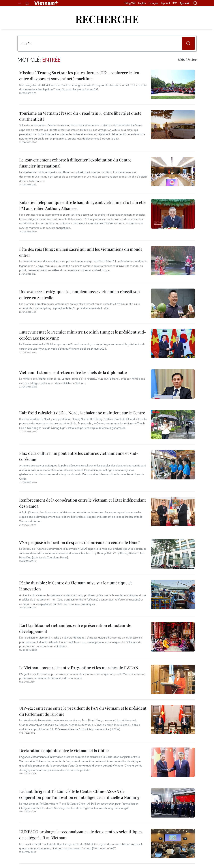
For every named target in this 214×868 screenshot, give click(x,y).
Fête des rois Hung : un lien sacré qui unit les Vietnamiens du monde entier (81, 252)
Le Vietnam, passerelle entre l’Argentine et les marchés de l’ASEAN (79, 668)
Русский (184, 3)
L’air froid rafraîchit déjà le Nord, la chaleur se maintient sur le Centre (82, 413)
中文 (175, 3)
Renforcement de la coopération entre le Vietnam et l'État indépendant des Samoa (83, 503)
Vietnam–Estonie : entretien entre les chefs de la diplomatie (73, 372)
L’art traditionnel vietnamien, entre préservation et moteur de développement (75, 628)
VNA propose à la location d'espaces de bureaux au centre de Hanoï (79, 542)
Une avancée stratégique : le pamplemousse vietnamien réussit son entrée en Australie (79, 294)
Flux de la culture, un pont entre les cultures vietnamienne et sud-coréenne (79, 456)
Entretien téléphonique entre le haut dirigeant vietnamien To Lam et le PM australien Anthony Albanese (83, 205)
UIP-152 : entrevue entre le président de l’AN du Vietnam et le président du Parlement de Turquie (83, 711)
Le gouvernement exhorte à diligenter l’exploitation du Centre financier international (75, 163)
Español (165, 3)
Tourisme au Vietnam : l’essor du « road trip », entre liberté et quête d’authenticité (80, 116)
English (142, 3)
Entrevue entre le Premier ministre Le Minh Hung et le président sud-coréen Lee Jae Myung (83, 335)
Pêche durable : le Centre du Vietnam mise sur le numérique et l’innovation (76, 586)
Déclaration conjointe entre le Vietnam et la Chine (64, 750)
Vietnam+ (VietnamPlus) (46, 3)
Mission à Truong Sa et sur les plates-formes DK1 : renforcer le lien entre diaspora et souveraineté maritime (79, 76)
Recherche (107, 19)
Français (153, 3)
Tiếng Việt (130, 3)
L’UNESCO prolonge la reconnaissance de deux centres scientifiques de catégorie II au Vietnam (81, 835)
